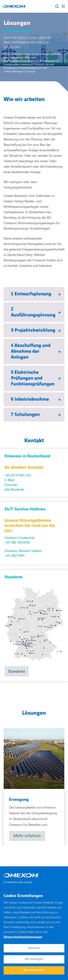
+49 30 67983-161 (18, 475)
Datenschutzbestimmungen (23, 937)
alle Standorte (14, 490)
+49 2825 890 (15, 556)
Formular (11, 485)
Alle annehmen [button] (34, 970)
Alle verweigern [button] (34, 959)
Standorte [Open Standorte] (17, 672)
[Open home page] (14, 6)
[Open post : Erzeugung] (27, 836)
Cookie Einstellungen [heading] (23, 896)
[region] (34, 787)
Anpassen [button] (34, 948)
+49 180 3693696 (17, 543)
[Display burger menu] (63, 6)
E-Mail (10, 480)
